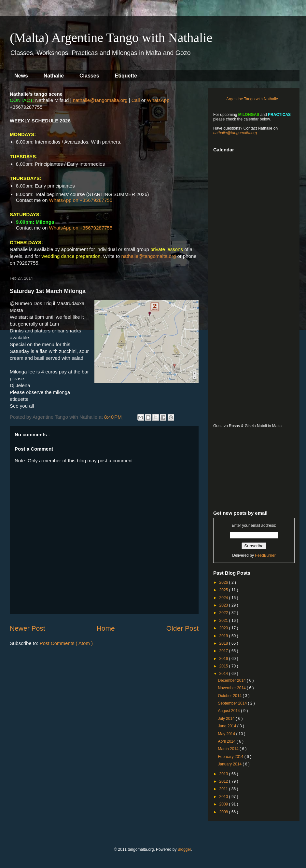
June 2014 (227, 726)
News (21, 76)
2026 (224, 582)
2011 (224, 789)
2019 (224, 636)
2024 (224, 598)
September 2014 (233, 703)
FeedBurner (265, 555)
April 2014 (227, 741)
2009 (224, 804)
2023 (224, 605)
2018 (224, 643)
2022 (224, 613)
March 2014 (229, 749)
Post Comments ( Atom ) (66, 643)
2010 (224, 797)
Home (106, 628)
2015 (224, 666)
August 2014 (229, 711)
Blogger (184, 849)
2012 (224, 781)
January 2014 (230, 764)
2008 (224, 812)
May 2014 (227, 734)
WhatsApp (158, 100)
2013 (224, 774)
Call (136, 100)
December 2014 (232, 680)
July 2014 (227, 719)
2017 (224, 651)
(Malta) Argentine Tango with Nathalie (111, 38)
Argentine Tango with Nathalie (252, 99)
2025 (224, 590)
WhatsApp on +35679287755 (81, 200)
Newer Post (28, 628)
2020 (224, 628)
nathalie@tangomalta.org (100, 100)
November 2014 (232, 688)
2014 (224, 674)
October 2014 (230, 696)
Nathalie (54, 76)
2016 (224, 659)
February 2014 (231, 757)
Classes (89, 76)
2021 (224, 621)
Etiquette (126, 76)
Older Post (182, 628)
